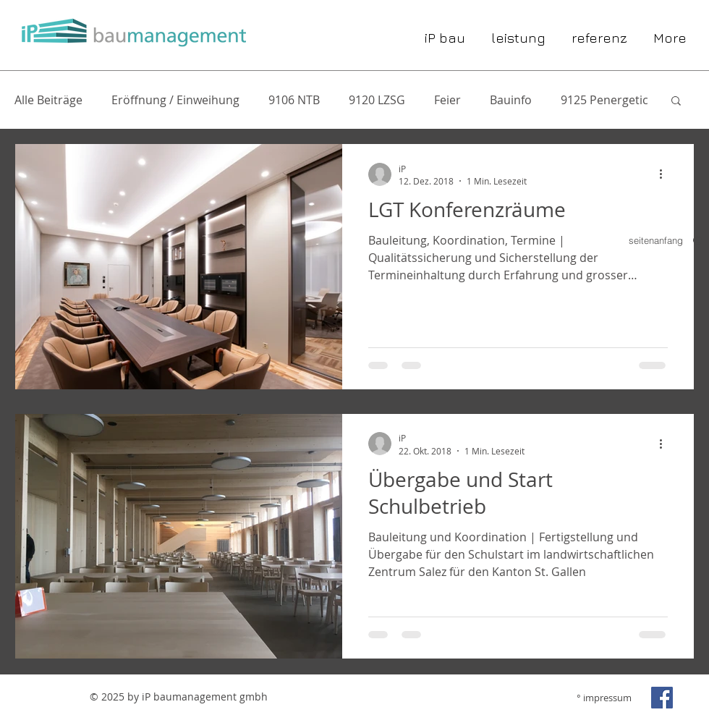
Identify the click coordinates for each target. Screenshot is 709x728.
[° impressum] (597, 698)
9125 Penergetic (604, 100)
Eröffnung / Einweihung (175, 100)
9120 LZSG (377, 100)
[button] (676, 102)
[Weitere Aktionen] (666, 174)
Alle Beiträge (48, 100)
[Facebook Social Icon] (662, 698)
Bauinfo (511, 100)
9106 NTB (294, 100)
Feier (447, 100)
